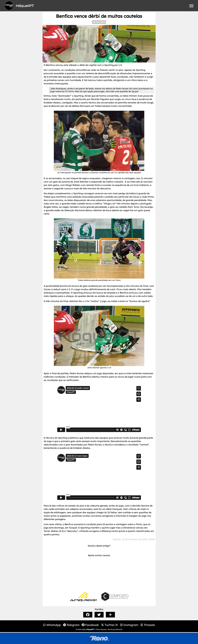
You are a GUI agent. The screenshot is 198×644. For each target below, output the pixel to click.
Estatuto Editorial (115, 629)
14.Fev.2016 (99, 22)
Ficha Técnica (101, 629)
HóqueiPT (90, 629)
